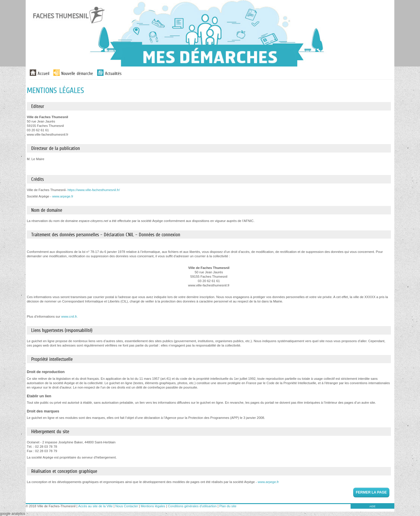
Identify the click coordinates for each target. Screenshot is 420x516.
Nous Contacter (127, 506)
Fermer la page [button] (371, 492)
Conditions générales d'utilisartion (192, 506)
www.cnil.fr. (70, 316)
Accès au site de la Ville (95, 506)
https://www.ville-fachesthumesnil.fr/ (93, 190)
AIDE (372, 506)
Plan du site (228, 506)
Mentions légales (153, 506)
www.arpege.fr (63, 196)
